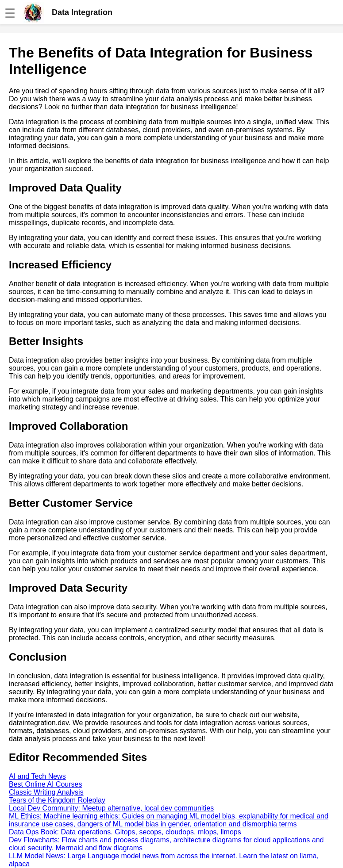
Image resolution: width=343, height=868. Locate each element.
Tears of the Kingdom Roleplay (57, 800)
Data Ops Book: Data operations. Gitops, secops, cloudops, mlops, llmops (125, 832)
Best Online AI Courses (45, 784)
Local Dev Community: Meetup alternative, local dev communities (111, 808)
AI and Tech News (37, 776)
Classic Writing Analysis (46, 792)
